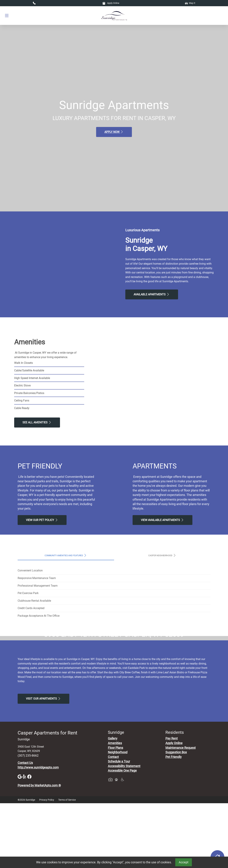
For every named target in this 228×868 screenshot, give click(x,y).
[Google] (20, 841)
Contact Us (25, 827)
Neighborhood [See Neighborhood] (118, 817)
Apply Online (111, 3)
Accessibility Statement (124, 831)
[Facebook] (29, 841)
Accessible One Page (122, 835)
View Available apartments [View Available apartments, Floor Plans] (162, 520)
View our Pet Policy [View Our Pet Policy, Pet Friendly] (42, 520)
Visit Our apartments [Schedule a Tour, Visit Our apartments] (43, 763)
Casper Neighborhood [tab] (162, 555)
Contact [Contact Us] (113, 822)
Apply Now (114, 132)
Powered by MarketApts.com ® (39, 850)
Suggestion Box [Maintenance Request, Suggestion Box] (176, 817)
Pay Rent (172, 803)
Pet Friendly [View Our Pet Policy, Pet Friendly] (174, 822)
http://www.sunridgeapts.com (38, 832)
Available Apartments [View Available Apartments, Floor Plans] (152, 294)
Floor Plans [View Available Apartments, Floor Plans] (115, 812)
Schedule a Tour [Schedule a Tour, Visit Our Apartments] (119, 826)
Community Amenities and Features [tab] (66, 555)
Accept (184, 862)
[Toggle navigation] (7, 16)
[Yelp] (25, 841)
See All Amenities (37, 422)
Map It (190, 3)
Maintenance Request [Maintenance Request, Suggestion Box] (181, 812)
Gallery (113, 803)
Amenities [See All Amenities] (115, 808)
